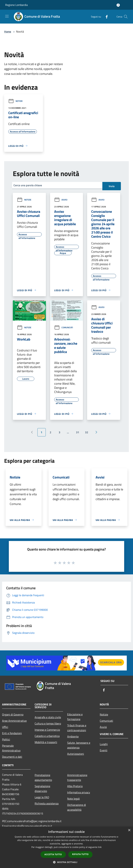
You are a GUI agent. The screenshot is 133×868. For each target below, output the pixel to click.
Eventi (104, 750)
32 (87, 432)
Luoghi (104, 744)
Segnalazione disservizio (42, 789)
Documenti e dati (12, 757)
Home (8, 32)
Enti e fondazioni (12, 733)
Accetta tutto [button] (53, 854)
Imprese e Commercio (47, 730)
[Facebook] (105, 17)
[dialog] (66, 847)
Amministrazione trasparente (77, 777)
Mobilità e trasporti (46, 742)
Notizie (15, 101)
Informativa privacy (79, 792)
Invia (112, 186)
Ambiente (73, 736)
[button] (66, 862)
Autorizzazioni (76, 754)
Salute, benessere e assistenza (79, 745)
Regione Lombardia (16, 5)
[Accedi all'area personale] (118, 5)
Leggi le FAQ (42, 797)
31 (78, 432)
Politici (6, 739)
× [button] (129, 830)
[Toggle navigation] (7, 16)
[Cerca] (126, 17)
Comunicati (64, 327)
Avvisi (61, 200)
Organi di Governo (13, 714)
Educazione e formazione (75, 717)
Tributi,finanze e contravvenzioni (77, 728)
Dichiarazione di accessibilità (77, 807)
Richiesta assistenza (47, 803)
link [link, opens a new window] (100, 847)
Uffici (5, 727)
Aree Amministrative (14, 721)
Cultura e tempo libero (48, 723)
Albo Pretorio (75, 786)
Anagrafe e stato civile (48, 717)
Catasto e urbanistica (47, 736)
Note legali (74, 799)
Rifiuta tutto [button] (80, 854)
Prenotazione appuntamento (43, 777)
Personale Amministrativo (11, 748)
